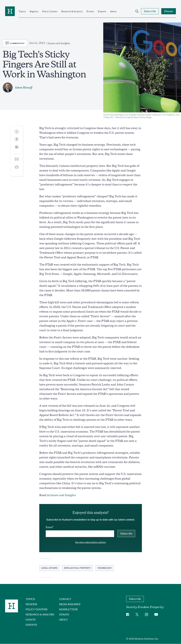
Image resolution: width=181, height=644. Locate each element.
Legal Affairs (49, 568)
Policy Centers (50, 11)
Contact (65, 599)
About (113, 11)
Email (49, 527)
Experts (102, 11)
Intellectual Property (77, 568)
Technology (105, 568)
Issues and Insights (63, 495)
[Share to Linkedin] (17, 149)
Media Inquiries (70, 604)
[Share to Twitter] (17, 132)
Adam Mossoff (23, 88)
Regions (34, 11)
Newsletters (68, 609)
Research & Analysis (72, 11)
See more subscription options (90, 542)
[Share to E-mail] (17, 159)
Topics (22, 11)
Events (90, 11)
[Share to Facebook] (17, 139)
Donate (64, 614)
